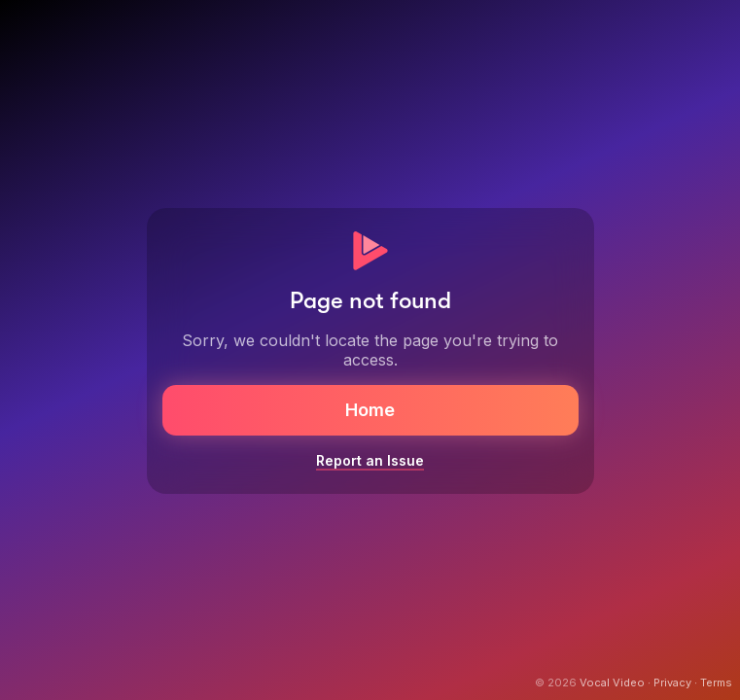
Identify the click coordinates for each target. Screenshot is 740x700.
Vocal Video (612, 682)
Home (370, 410)
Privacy (672, 682)
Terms (716, 682)
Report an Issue (370, 460)
